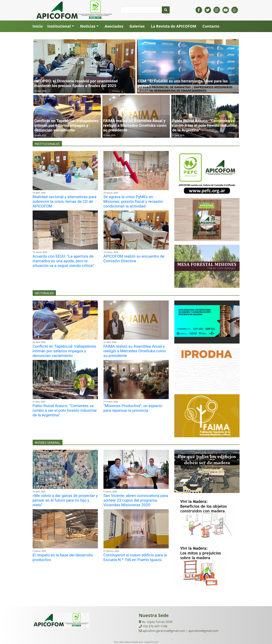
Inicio (38, 26)
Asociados (114, 26)
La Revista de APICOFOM (174, 26)
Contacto (211, 26)
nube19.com (151, 642)
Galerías (137, 26)
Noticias (88, 26)
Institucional (59, 26)
